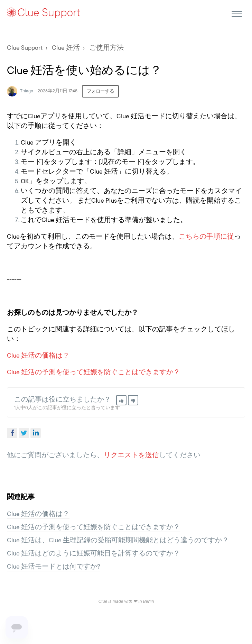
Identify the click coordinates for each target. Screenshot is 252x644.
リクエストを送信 (131, 455)
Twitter (24, 433)
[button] (237, 13)
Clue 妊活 (66, 48)
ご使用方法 (106, 48)
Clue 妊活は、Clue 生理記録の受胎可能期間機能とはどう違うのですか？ (118, 540)
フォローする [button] (100, 91)
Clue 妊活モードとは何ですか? (54, 567)
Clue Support (25, 48)
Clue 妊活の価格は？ (38, 356)
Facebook (12, 433)
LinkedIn (36, 433)
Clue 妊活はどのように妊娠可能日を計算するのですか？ (94, 553)
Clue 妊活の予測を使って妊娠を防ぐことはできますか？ (94, 372)
